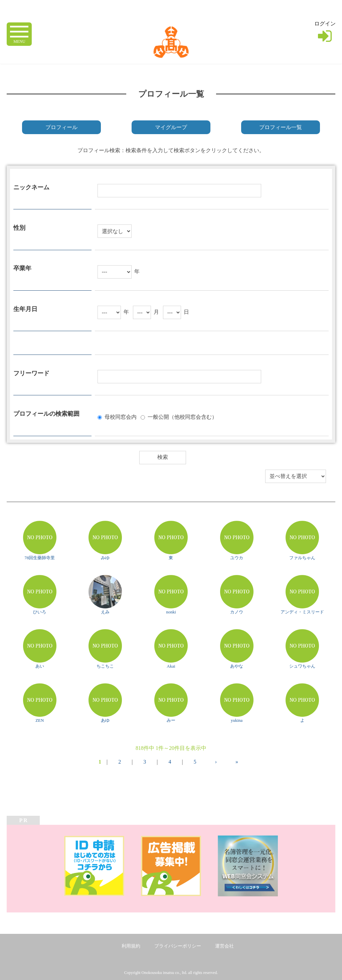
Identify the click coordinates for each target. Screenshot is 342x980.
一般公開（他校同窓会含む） (182, 417)
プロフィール (61, 127)
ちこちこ (105, 666)
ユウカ (237, 558)
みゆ (105, 558)
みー (171, 720)
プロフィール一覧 (281, 127)
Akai (171, 666)
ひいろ (40, 612)
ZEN (40, 720)
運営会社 (224, 946)
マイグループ (171, 127)
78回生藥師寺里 (40, 558)
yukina (237, 720)
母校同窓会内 (121, 417)
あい (40, 666)
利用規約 (131, 946)
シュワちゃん (302, 666)
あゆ (105, 720)
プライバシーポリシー (178, 946)
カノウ (237, 612)
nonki (171, 612)
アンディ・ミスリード (302, 612)
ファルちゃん (302, 558)
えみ (105, 612)
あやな (237, 666)
